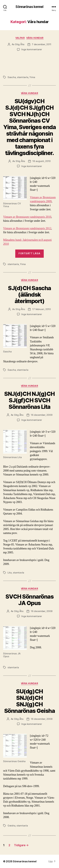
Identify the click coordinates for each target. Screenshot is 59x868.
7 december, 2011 (42, 44)
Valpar (20, 38)
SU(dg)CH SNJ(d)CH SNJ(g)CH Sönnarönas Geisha (30, 701)
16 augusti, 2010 (42, 161)
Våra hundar (35, 38)
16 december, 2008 (42, 611)
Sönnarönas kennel (29, 7)
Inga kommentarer (32, 49)
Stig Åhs (20, 44)
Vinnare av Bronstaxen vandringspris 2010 (27, 217)
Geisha (11, 826)
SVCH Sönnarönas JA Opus (30, 600)
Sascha (12, 77)
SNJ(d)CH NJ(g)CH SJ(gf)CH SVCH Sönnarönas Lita (29, 400)
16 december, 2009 (42, 415)
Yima (32, 77)
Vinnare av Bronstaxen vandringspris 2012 (27, 228)
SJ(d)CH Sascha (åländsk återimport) (29, 295)
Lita (10, 573)
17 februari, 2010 (42, 309)
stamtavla (23, 77)
